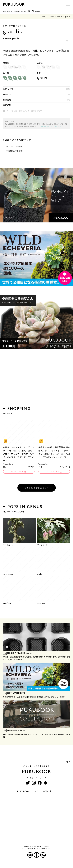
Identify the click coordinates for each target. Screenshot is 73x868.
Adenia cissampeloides (15, 50)
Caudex (51, 17)
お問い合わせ (49, 791)
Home (44, 17)
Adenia (59, 17)
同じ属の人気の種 (14, 151)
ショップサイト (17, 471)
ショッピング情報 (14, 146)
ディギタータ (42, 545)
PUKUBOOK (14, 5)
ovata (40, 574)
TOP (68, 756)
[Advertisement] (36, 379)
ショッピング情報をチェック (37, 488)
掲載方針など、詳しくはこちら (51, 126)
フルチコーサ (8, 545)
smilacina (41, 603)
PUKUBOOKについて (28, 791)
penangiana (8, 574)
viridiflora (7, 603)
